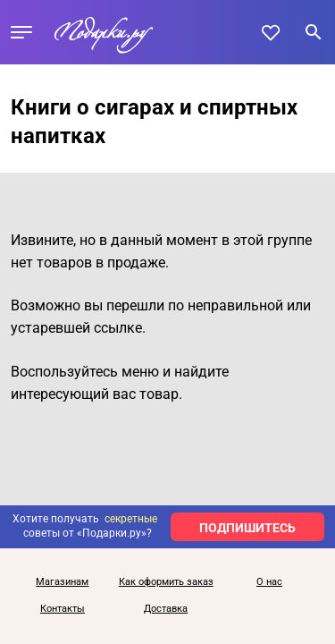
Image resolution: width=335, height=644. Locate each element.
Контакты (63, 609)
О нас (269, 582)
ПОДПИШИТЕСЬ (247, 528)
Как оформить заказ (166, 582)
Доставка (166, 609)
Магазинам (62, 582)
